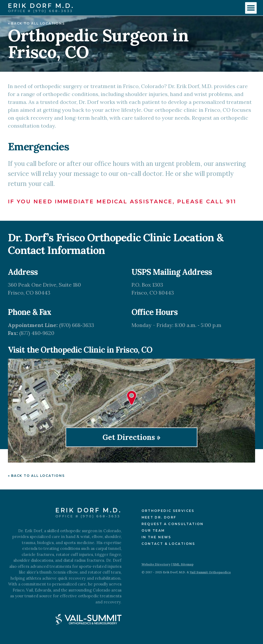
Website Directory (156, 564)
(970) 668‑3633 (77, 325)
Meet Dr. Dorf (159, 517)
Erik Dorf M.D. (41, 6)
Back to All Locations (38, 23)
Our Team (153, 530)
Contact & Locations (168, 544)
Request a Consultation (173, 524)
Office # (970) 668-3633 (40, 11)
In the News (156, 537)
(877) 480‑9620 (37, 333)
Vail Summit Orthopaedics (210, 572)
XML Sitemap (183, 564)
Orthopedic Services (168, 511)
